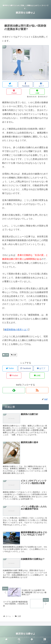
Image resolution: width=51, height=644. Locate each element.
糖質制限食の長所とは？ (16, 330)
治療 (6, 355)
